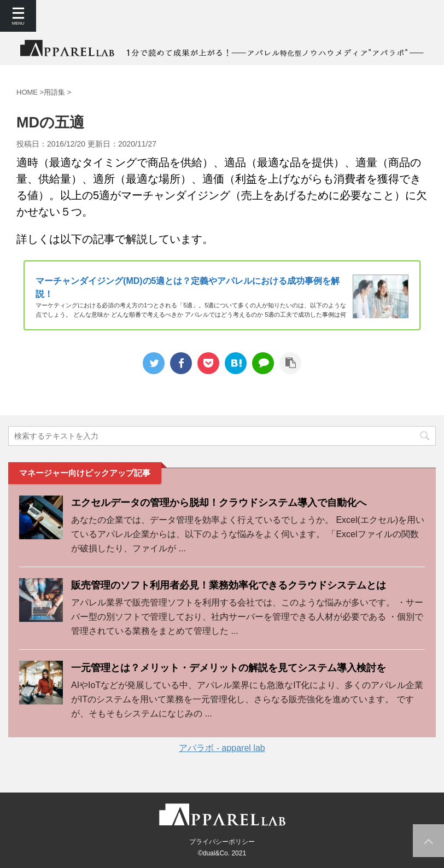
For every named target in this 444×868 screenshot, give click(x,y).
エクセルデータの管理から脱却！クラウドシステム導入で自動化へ (219, 503)
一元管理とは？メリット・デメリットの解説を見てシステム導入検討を (229, 668)
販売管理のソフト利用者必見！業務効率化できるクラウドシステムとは (229, 585)
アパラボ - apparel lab (222, 748)
